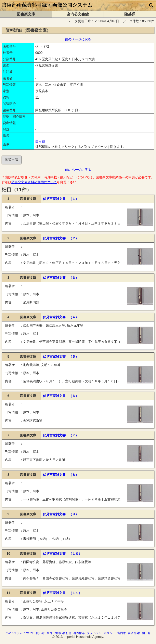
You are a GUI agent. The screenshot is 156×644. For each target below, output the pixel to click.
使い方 (40, 633)
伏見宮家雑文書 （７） (61, 435)
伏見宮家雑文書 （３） (61, 278)
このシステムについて (20, 633)
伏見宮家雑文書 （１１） (62, 593)
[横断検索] (151, 5)
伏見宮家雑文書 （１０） (62, 554)
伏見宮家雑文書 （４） (61, 317)
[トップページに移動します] (47, 9)
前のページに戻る (78, 39)
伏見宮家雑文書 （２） (61, 238)
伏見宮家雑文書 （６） (61, 396)
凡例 (49, 633)
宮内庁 (121, 633)
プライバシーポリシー (101, 633)
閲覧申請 (12, 160)
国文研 (40, 142)
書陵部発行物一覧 (139, 633)
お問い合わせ (63, 633)
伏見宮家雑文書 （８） (61, 475)
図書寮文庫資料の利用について (34, 182)
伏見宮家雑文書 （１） (61, 199)
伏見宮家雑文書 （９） (61, 514)
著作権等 (79, 633)
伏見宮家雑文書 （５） (61, 357)
